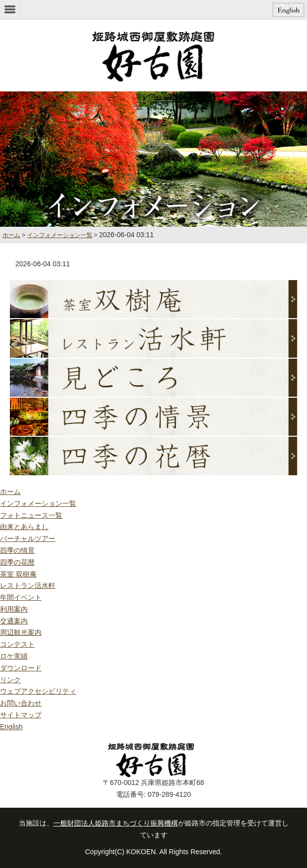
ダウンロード (21, 668)
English (11, 727)
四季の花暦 (17, 562)
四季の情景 (17, 550)
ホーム (10, 492)
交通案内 (14, 621)
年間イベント (21, 597)
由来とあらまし (24, 527)
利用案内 (14, 609)
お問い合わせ (21, 703)
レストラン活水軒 (28, 585)
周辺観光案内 (21, 632)
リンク (10, 680)
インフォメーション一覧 (60, 235)
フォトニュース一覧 (31, 515)
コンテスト (17, 644)
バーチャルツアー (28, 538)
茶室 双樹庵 (18, 574)
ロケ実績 (14, 656)
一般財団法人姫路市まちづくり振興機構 (116, 823)
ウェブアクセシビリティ (38, 691)
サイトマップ (21, 715)
